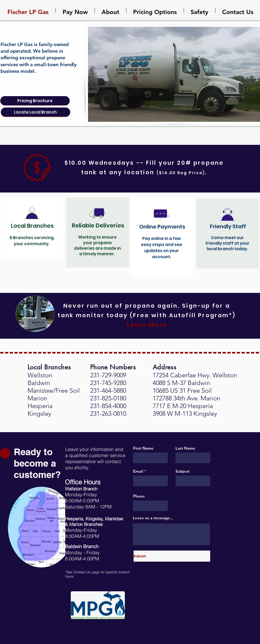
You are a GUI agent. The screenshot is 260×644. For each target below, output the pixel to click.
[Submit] (172, 556)
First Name (143, 448)
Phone (139, 496)
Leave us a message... (153, 518)
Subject (182, 471)
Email (138, 471)
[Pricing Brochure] (35, 101)
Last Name (185, 448)
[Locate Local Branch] (36, 112)
